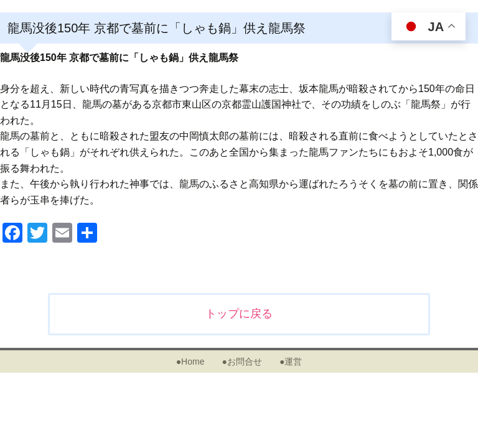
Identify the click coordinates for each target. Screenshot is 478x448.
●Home (190, 362)
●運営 (291, 362)
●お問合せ (241, 362)
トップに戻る (239, 314)
